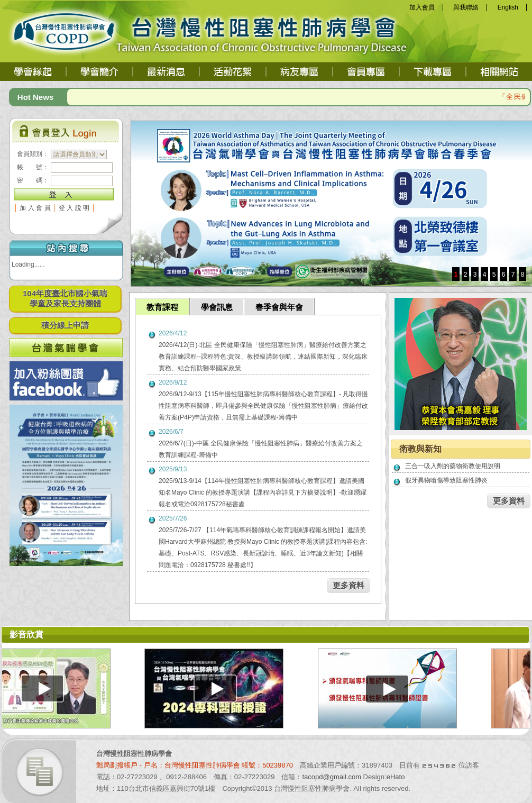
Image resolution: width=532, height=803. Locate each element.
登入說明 (75, 208)
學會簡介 (100, 71)
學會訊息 (217, 307)
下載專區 (433, 71)
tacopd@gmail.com (332, 777)
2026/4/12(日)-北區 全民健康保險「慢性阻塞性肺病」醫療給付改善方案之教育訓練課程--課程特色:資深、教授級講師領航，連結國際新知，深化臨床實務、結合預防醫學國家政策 (263, 357)
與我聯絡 (466, 7)
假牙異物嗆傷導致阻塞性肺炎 (446, 480)
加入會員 (422, 7)
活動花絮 (233, 71)
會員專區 (366, 71)
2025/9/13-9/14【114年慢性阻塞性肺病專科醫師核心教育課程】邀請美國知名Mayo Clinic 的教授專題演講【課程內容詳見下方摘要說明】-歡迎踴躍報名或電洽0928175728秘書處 (263, 492)
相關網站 (499, 71)
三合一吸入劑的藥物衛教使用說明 (453, 466)
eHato (396, 777)
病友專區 (300, 71)
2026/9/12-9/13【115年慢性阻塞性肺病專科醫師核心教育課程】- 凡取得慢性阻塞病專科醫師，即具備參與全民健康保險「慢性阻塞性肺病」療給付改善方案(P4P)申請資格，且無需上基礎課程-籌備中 (263, 406)
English (508, 7)
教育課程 (162, 307)
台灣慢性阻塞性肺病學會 (80, 29)
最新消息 (167, 71)
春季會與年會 (279, 307)
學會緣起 (34, 71)
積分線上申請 (65, 325)
